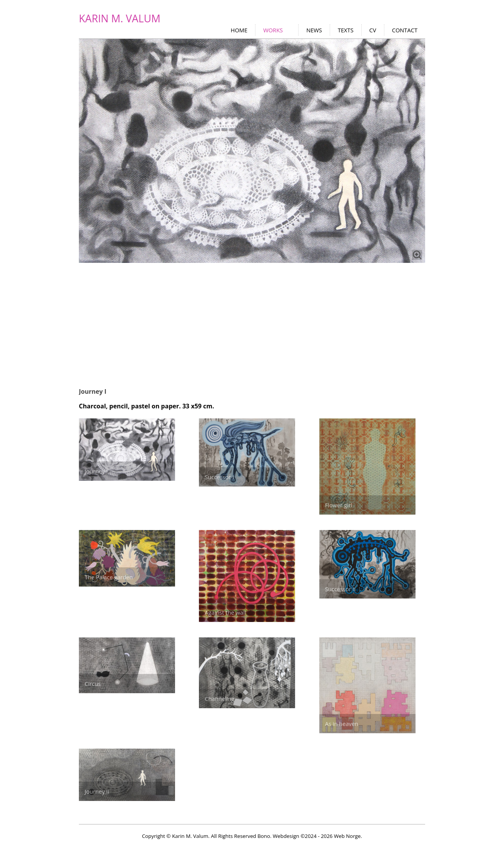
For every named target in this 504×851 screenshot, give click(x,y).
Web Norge (347, 836)
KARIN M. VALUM (120, 18)
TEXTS (346, 30)
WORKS (273, 30)
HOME (239, 30)
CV (373, 30)
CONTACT (405, 30)
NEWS (314, 30)
